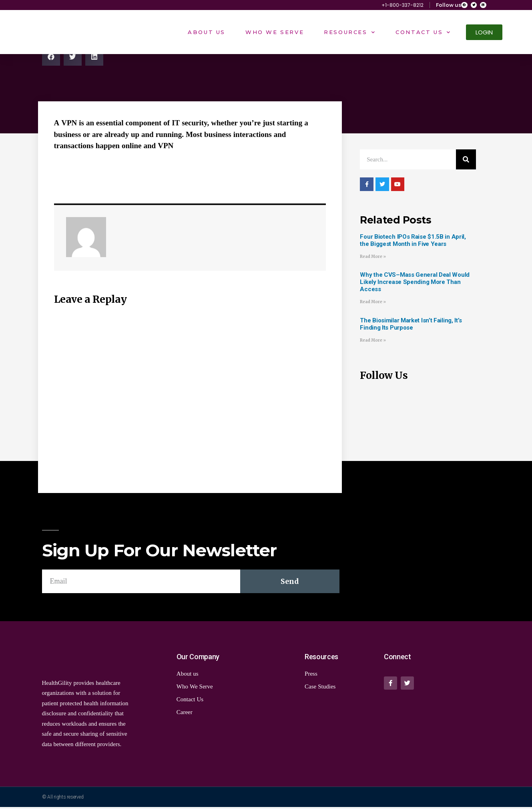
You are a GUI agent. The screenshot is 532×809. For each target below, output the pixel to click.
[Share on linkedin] (94, 58)
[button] (484, 34)
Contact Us (423, 34)
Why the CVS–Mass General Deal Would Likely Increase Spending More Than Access (415, 284)
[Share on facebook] (51, 58)
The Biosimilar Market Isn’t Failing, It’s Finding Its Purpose (411, 326)
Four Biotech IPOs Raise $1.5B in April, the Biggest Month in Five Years (413, 242)
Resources (350, 34)
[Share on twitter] (73, 58)
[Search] (466, 161)
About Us (207, 34)
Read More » (373, 258)
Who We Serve (275, 34)
